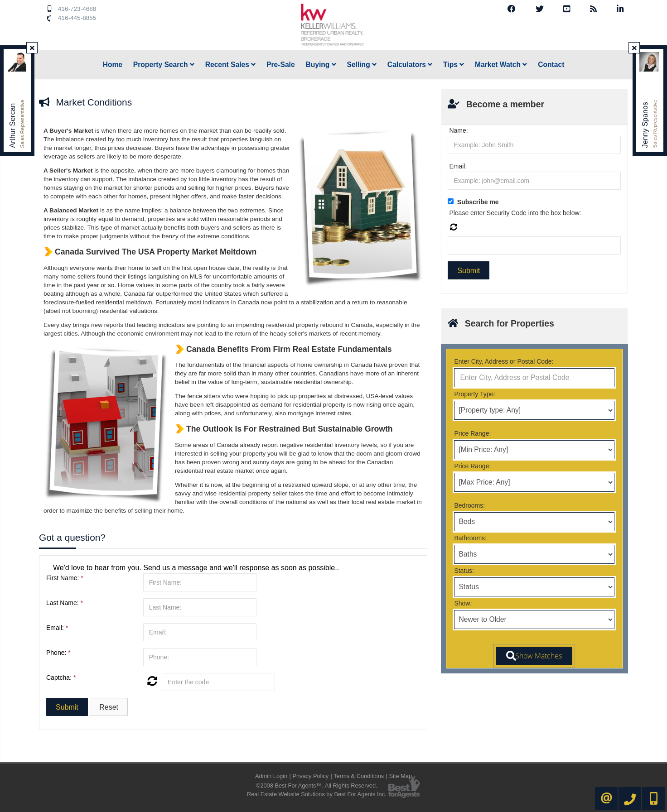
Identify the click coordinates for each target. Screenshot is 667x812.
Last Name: (65, 603)
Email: (57, 628)
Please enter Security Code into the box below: (515, 213)
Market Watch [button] (501, 65)
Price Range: (472, 433)
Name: (458, 130)
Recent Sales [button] (231, 65)
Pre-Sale (281, 65)
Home (113, 65)
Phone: (58, 653)
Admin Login (271, 776)
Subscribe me (478, 202)
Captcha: (61, 677)
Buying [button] (321, 65)
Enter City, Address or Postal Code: (504, 361)
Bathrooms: (470, 538)
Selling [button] (362, 65)
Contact (551, 65)
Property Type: (475, 394)
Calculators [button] (410, 65)
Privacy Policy (310, 776)
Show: (463, 603)
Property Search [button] (164, 65)
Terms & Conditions (359, 776)
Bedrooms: (469, 505)
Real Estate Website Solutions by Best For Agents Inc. (317, 794)
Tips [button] (454, 65)
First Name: (65, 578)
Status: (464, 571)
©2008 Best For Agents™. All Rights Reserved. (317, 786)
